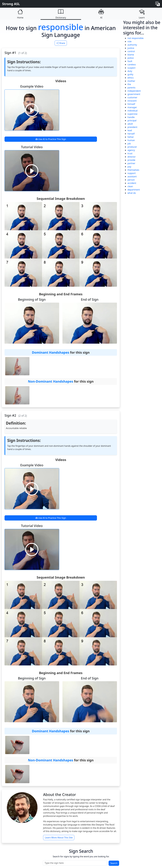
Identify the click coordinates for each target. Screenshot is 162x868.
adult (130, 124)
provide (131, 160)
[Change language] (158, 4)
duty (130, 71)
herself (131, 134)
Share (61, 43)
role (129, 41)
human (131, 140)
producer (132, 147)
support (132, 173)
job (129, 144)
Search (114, 863)
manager (132, 107)
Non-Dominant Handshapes (51, 381)
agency (131, 150)
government (134, 94)
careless (132, 64)
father (131, 137)
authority (132, 45)
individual (132, 111)
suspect (131, 68)
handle (131, 117)
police (131, 58)
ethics (131, 78)
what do (132, 193)
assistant (132, 176)
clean (130, 186)
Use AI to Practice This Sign (51, 139)
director (132, 157)
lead (130, 130)
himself (131, 104)
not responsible (136, 38)
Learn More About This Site (59, 838)
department (134, 190)
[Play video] (32, 110)
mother (131, 81)
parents (131, 88)
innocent (132, 101)
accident (132, 183)
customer (132, 97)
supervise (132, 114)
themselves (133, 170)
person (131, 180)
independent (134, 91)
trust (130, 153)
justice (131, 48)
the (129, 84)
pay (129, 167)
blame (131, 55)
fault (130, 61)
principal (132, 120)
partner (131, 163)
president (132, 127)
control (131, 51)
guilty (130, 74)
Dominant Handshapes (51, 352)
